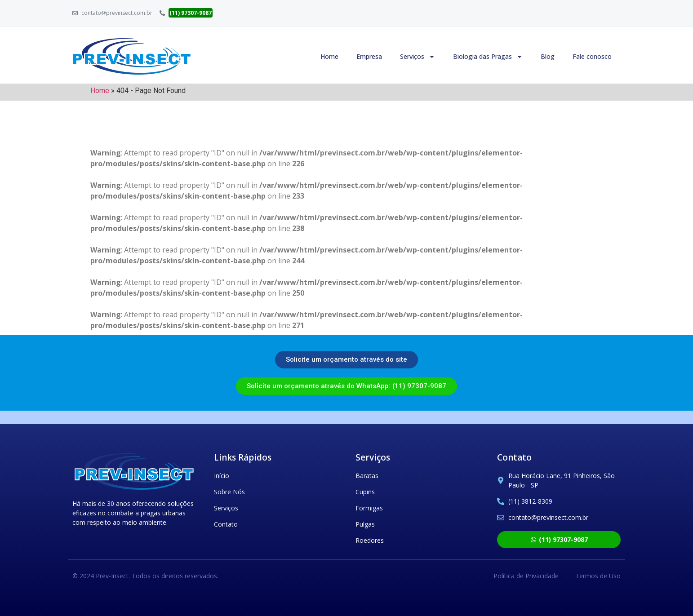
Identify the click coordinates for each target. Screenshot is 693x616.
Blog (548, 56)
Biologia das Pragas (488, 57)
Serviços (418, 57)
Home (329, 56)
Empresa (369, 56)
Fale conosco (592, 56)
